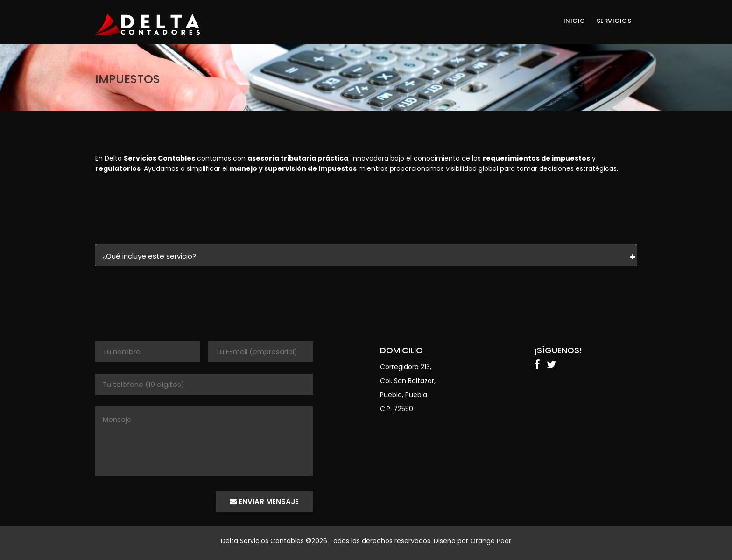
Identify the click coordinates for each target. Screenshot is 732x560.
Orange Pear (491, 541)
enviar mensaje (264, 501)
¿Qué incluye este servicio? (149, 256)
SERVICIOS (614, 21)
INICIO (574, 21)
